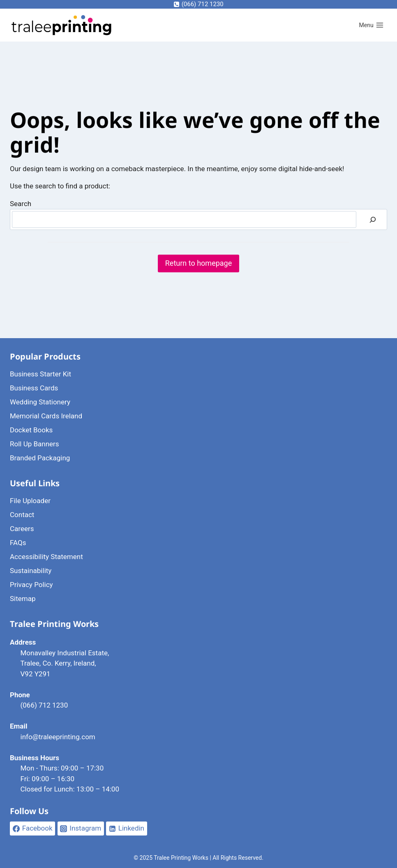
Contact (22, 515)
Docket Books (31, 430)
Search (21, 204)
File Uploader (30, 501)
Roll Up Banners (35, 444)
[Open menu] (371, 26)
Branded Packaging (40, 458)
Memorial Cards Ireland (46, 416)
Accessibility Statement (46, 557)
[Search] (373, 219)
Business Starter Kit (40, 374)
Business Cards (34, 388)
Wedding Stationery (40, 402)
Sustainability (31, 571)
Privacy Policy (31, 585)
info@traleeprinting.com (58, 737)
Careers (22, 529)
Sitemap (23, 599)
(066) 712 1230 (44, 705)
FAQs (18, 543)
